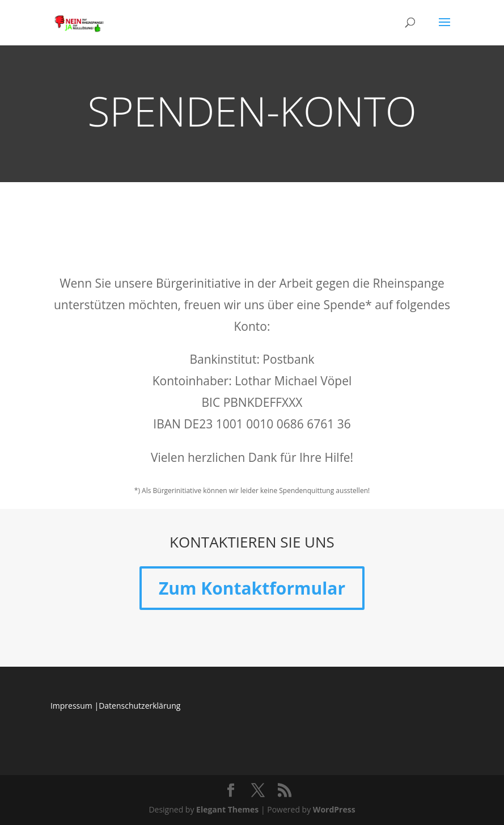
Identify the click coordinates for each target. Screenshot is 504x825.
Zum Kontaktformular (252, 588)
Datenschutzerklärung (139, 706)
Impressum (71, 706)
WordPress (334, 809)
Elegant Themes (227, 809)
